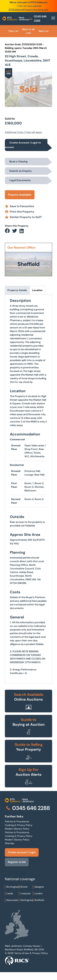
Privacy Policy (40, 953)
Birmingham (13, 887)
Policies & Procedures (17, 821)
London (38, 893)
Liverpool (25, 893)
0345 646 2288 (38, 19)
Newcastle (12, 900)
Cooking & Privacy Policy (19, 825)
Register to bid (17, 862)
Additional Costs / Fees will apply (23, 132)
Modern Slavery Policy (17, 829)
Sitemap (9, 843)
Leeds (10, 893)
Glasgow (39, 887)
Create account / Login (22, 852)
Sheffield (39, 900)
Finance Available (20, 195)
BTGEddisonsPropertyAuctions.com (28, 10)
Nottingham (27, 900)
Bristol (24, 887)
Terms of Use (22, 953)
